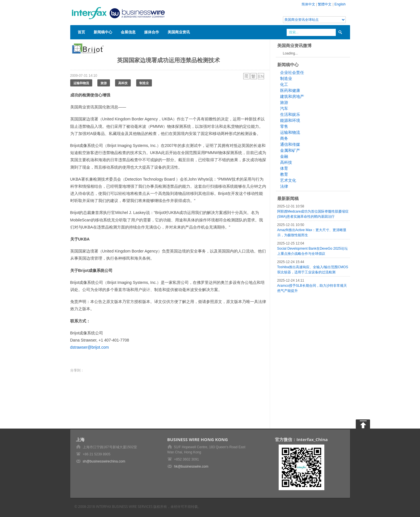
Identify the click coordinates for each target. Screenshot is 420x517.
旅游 (104, 83)
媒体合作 (152, 32)
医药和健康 (290, 90)
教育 (284, 174)
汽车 (284, 108)
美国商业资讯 (179, 32)
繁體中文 (325, 4)
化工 (284, 84)
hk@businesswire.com (191, 466)
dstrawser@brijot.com (90, 347)
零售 (284, 126)
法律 (284, 186)
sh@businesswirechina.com (104, 461)
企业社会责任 (292, 72)
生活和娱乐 (290, 114)
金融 (284, 156)
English (340, 4)
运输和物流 (81, 83)
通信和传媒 (290, 144)
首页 (81, 32)
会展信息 (128, 32)
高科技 (123, 83)
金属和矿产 (290, 150)
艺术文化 (288, 180)
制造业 (144, 83)
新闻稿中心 (103, 32)
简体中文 (308, 4)
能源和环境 (290, 120)
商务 (284, 138)
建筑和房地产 (292, 96)
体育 (284, 168)
